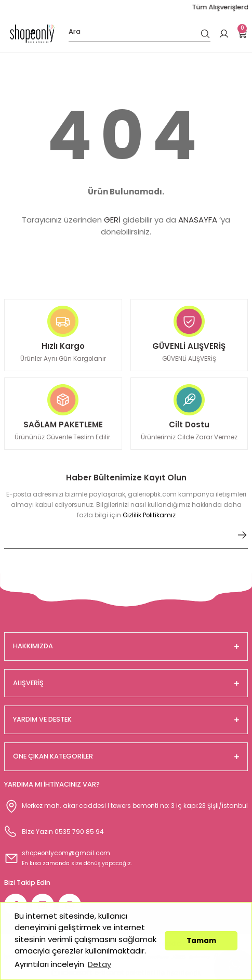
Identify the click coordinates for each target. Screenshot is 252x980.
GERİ (112, 220)
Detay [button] (100, 964)
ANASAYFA (198, 220)
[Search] (140, 34)
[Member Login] (224, 34)
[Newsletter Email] (126, 539)
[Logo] (32, 34)
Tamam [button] (201, 941)
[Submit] (242, 535)
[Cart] (243, 34)
